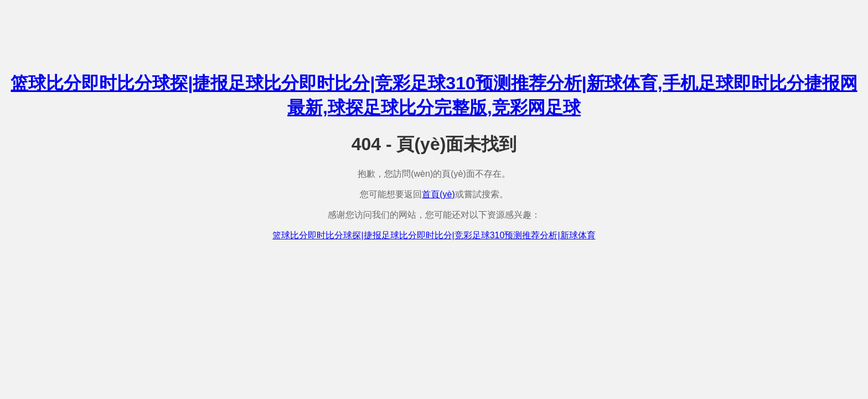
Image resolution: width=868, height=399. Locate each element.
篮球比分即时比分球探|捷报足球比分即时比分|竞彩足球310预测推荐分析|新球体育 (434, 235)
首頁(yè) (438, 194)
